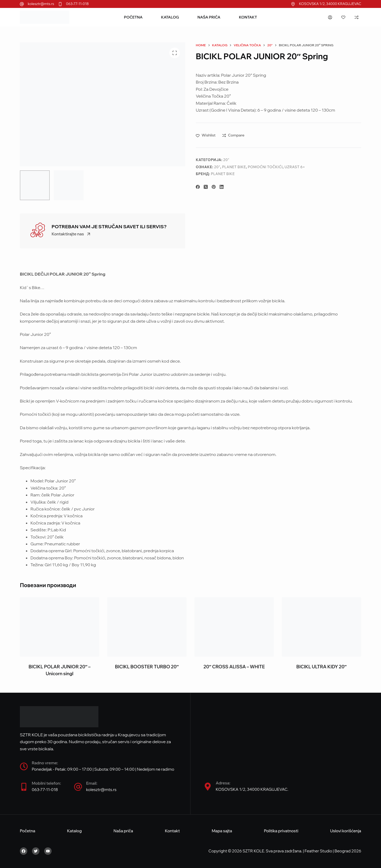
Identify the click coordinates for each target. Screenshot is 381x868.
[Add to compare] (233, 135)
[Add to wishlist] (206, 135)
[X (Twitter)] (206, 187)
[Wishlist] (343, 17)
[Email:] (78, 787)
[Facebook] (198, 187)
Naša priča (209, 17)
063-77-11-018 (77, 4)
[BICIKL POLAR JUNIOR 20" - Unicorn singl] (60, 627)
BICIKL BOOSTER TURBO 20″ (147, 667)
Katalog (170, 17)
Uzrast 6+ (295, 167)
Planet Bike (234, 167)
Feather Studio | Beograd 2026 (333, 851)
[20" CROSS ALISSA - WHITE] (234, 627)
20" (226, 160)
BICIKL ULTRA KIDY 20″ (321, 667)
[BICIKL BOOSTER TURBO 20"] (147, 627)
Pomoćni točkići (265, 167)
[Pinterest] (214, 187)
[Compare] (357, 17)
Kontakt (248, 17)
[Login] (330, 17)
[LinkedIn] (222, 187)
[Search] (316, 17)
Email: (92, 783)
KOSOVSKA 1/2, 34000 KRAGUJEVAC (330, 4)
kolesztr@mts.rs (41, 4)
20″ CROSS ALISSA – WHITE (234, 667)
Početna (133, 17)
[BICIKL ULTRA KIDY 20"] (321, 627)
